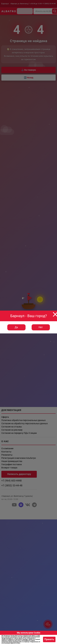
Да (16, 327)
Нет (41, 327)
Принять (49, 639)
